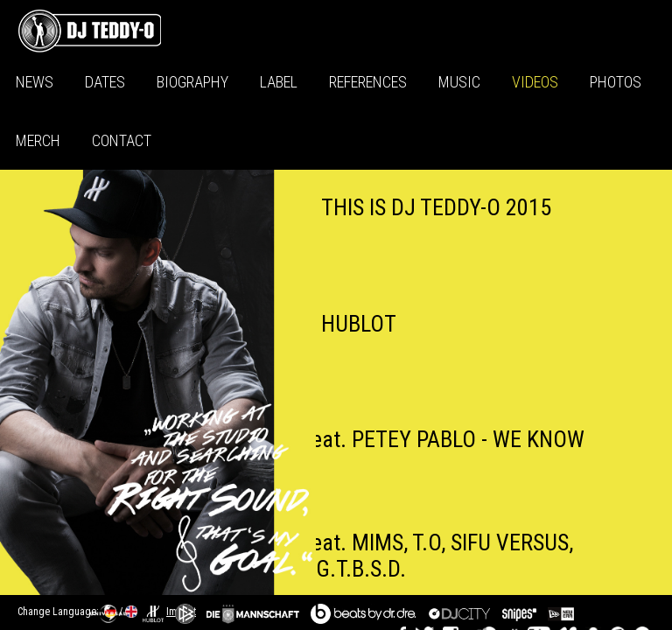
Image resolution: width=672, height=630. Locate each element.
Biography (192, 82)
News (35, 82)
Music (459, 82)
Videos (535, 82)
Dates (105, 82)
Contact (122, 140)
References (368, 82)
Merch (38, 140)
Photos (616, 82)
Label (279, 82)
